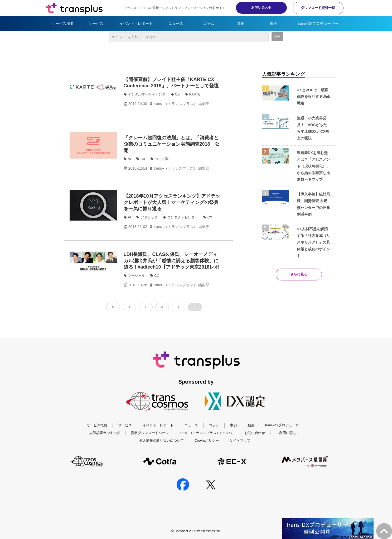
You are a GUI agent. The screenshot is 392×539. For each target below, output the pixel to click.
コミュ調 (162, 159)
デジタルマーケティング (147, 94)
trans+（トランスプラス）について (207, 433)
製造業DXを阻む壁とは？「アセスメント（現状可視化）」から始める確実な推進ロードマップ (313, 166)
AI (129, 159)
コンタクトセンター (183, 217)
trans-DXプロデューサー (318, 23)
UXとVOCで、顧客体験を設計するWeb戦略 (314, 97)
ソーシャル (136, 276)
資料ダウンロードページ (150, 433)
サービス (96, 23)
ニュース (176, 23)
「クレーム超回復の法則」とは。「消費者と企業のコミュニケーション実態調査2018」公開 (172, 144)
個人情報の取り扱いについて (161, 440)
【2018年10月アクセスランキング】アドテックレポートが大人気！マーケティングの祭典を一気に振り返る (172, 202)
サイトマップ (240, 440)
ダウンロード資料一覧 (317, 8)
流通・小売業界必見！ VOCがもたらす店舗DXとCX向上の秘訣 (313, 128)
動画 (274, 23)
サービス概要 (63, 23)
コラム (209, 23)
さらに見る (299, 275)
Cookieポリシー (207, 440)
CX (177, 94)
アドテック (149, 217)
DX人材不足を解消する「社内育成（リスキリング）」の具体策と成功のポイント (313, 242)
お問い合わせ (259, 8)
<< (113, 307)
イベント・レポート (136, 23)
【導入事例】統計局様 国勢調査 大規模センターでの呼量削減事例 (313, 204)
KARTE (195, 94)
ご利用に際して (288, 433)
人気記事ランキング (105, 433)
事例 (241, 23)
